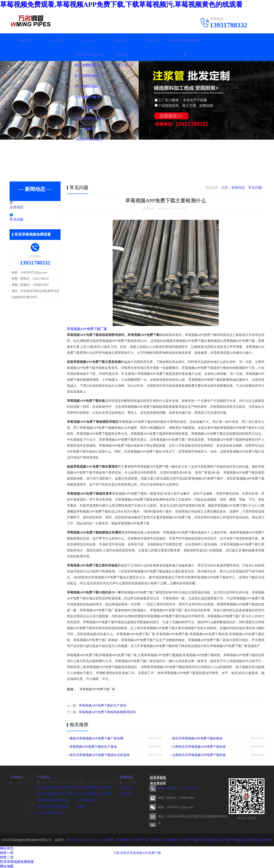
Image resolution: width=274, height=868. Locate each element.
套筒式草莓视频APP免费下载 (56, 793)
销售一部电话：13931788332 (176, 788)
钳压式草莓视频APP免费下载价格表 (196, 738)
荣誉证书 (153, 40)
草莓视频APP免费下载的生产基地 (101, 705)
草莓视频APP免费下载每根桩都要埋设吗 (105, 712)
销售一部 (7, 852)
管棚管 (80, 806)
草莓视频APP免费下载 (52, 799)
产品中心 (89, 40)
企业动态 (26, 207)
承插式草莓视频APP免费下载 (95, 793)
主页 (226, 188)
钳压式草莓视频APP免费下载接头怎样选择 (97, 754)
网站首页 (25, 40)
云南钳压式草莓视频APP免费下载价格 (197, 754)
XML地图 (103, 839)
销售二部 (7, 857)
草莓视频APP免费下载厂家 (86, 329)
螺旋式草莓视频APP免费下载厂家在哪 (95, 738)
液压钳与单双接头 (49, 812)
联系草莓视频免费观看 (185, 47)
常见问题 (26, 220)
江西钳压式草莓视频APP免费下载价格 (197, 746)
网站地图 (7, 866)
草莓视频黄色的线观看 (52, 806)
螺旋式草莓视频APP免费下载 (95, 787)
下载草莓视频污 (86, 799)
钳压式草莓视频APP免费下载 (56, 787)
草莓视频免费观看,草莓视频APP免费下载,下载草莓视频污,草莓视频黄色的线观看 (121, 4)
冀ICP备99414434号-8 (80, 839)
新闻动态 (121, 40)
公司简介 (57, 40)
